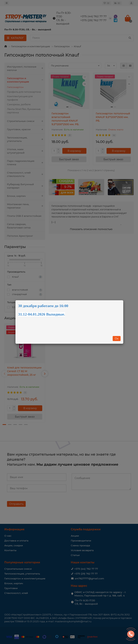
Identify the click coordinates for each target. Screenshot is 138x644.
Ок (117, 339)
